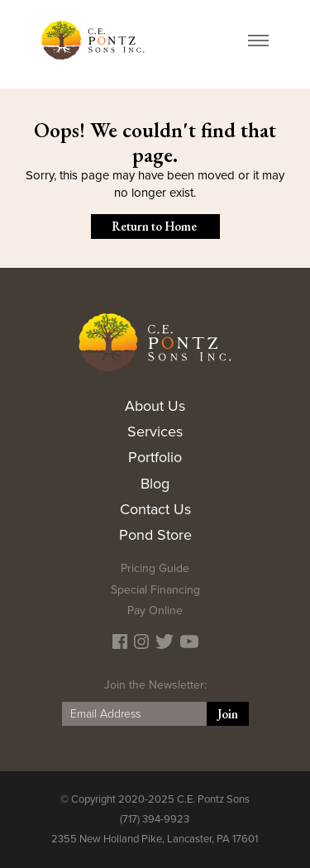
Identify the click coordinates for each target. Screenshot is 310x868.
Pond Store (155, 535)
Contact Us (155, 509)
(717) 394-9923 (155, 819)
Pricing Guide (155, 568)
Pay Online (155, 610)
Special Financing (155, 590)
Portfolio (155, 457)
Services (155, 432)
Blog (155, 484)
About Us (155, 406)
